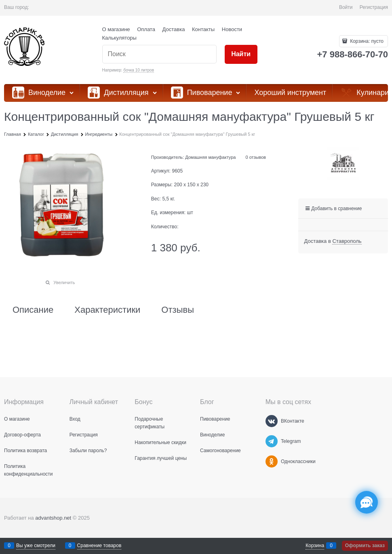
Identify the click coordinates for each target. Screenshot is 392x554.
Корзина (315, 546)
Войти (346, 7)
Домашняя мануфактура (210, 157)
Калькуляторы (119, 38)
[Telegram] (272, 441)
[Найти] (241, 54)
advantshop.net (53, 518)
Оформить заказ (365, 546)
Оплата (146, 29)
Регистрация (374, 7)
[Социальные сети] (367, 502)
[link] (347, 241)
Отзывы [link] (178, 310)
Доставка (174, 29)
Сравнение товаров (99, 546)
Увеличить (64, 282)
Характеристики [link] (107, 310)
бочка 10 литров (139, 70)
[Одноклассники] (272, 461)
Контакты (203, 29)
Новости (232, 29)
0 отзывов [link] (256, 157)
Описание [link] (33, 310)
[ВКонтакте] (272, 421)
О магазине (116, 29)
